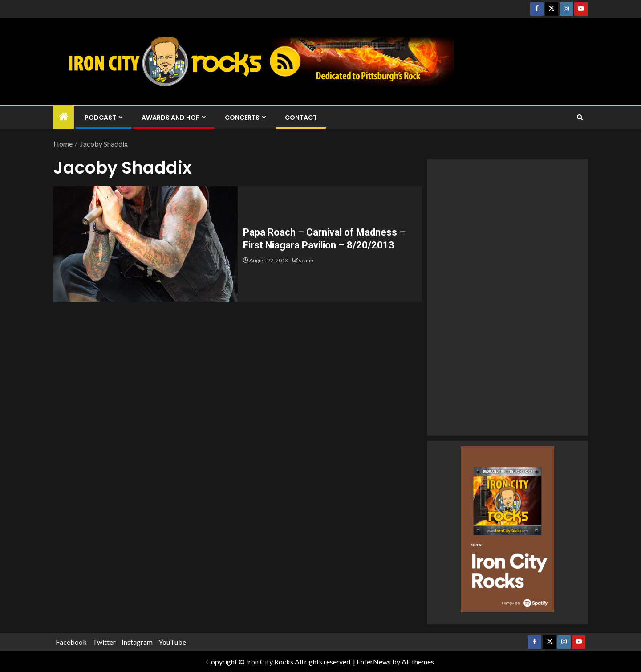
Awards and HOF (170, 118)
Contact (301, 118)
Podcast (100, 118)
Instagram (137, 642)
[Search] (580, 118)
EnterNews (374, 662)
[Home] (64, 117)
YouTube (172, 642)
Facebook (71, 642)
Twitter (104, 642)
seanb (306, 260)
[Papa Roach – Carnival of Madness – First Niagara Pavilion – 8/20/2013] (146, 244)
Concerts (242, 118)
